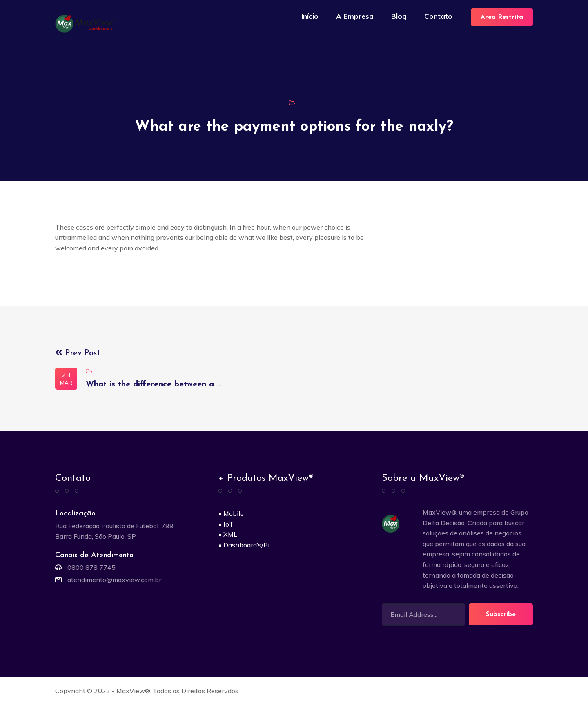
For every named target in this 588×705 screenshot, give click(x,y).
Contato (438, 16)
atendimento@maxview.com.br (114, 580)
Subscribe (501, 614)
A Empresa (355, 16)
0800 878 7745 (91, 567)
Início (310, 16)
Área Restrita (502, 17)
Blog (399, 16)
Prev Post (78, 353)
